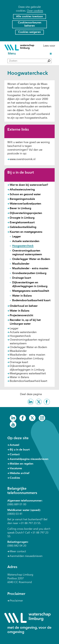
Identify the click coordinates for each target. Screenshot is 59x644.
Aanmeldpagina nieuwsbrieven (29, 459)
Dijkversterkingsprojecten (26, 213)
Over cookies (35, 11)
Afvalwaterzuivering (22, 190)
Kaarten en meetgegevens (26, 232)
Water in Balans (22, 296)
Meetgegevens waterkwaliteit (31, 291)
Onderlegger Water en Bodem (31, 259)
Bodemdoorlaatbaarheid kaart (31, 300)
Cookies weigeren (29, 32)
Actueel (15, 445)
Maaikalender (21, 264)
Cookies (15, 478)
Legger (17, 237)
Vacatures (16, 468)
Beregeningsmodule (22, 199)
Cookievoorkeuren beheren (30, 24)
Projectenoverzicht (21, 315)
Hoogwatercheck (23, 246)
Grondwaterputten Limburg (29, 273)
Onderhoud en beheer (24, 306)
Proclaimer (16, 601)
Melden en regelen (22, 464)
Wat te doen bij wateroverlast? (29, 185)
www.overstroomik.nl (23, 159)
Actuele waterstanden (26, 241)
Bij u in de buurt (21, 173)
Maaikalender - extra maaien (30, 268)
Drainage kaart (22, 278)
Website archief (20, 473)
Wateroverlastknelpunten (25, 204)
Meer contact (18, 552)
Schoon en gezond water (25, 194)
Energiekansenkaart (22, 223)
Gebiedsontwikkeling (23, 227)
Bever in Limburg (20, 208)
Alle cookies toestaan (29, 17)
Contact (15, 455)
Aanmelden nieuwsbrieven (26, 556)
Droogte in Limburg (22, 218)
